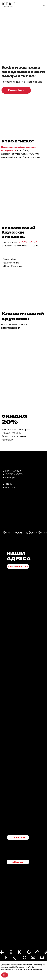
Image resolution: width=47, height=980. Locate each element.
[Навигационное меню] (43, 5)
